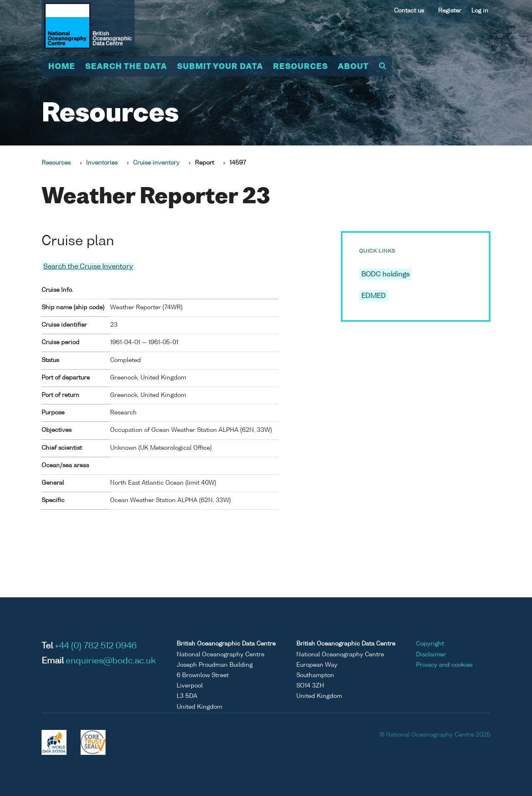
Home (62, 67)
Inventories (102, 163)
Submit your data (220, 67)
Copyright (430, 644)
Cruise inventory (156, 163)
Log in (480, 11)
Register (450, 11)
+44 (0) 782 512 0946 (96, 646)
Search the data (126, 67)
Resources (300, 67)
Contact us (409, 11)
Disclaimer (431, 654)
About (353, 67)
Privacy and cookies (444, 665)
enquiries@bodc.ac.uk (111, 661)
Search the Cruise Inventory (88, 267)
